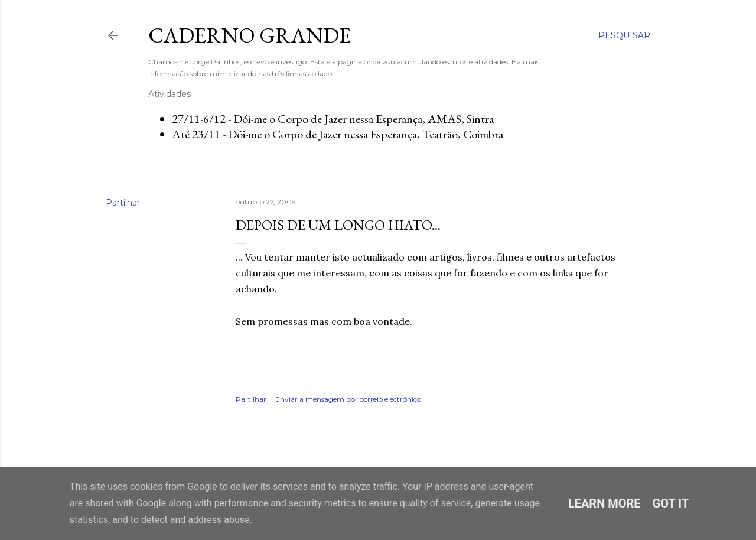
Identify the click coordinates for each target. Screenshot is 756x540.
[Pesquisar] (624, 35)
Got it (671, 503)
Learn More (605, 503)
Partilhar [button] (123, 203)
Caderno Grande (250, 35)
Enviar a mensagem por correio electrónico (348, 399)
